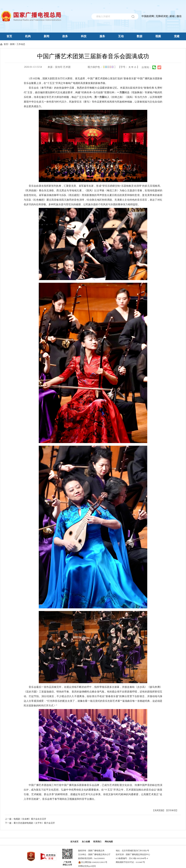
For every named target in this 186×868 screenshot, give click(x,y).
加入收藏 (86, 842)
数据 (139, 36)
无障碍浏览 (162, 16)
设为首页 (74, 842)
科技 (84, 36)
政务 (65, 36)
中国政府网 (148, 16)
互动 (121, 36)
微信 (179, 16)
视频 (158, 36)
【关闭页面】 (159, 810)
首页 (9, 36)
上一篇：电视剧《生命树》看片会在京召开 (26, 819)
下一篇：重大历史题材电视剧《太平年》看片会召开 (30, 823)
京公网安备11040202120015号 (94, 862)
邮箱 (172, 16)
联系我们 (97, 842)
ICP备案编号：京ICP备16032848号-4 (132, 858)
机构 (28, 36)
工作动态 (21, 44)
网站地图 (109, 842)
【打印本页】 (172, 810)
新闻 (46, 36)
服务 (102, 36)
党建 (177, 36)
